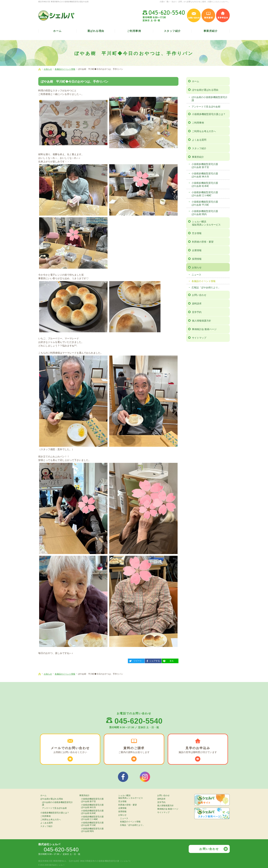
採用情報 (197, 259)
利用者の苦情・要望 (203, 242)
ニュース (196, 275)
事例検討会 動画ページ (204, 329)
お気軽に (70, 750)
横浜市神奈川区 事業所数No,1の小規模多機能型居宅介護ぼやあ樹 (63, 2)
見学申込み (223, 15)
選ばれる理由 (96, 31)
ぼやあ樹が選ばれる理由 (205, 90)
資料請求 (197, 304)
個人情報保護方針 (202, 321)
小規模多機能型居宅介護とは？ (209, 114)
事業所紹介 (198, 157)
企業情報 (197, 250)
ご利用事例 (198, 123)
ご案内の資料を (134, 750)
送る (168, 660)
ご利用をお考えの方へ (204, 131)
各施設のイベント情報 (204, 281)
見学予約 (197, 312)
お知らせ (197, 267)
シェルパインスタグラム (145, 777)
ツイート (135, 660)
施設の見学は (198, 750)
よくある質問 (199, 140)
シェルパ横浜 (210, 223)
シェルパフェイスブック (123, 777)
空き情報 (197, 233)
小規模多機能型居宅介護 (210, 166)
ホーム (196, 81)
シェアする (152, 660)
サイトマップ (199, 338)
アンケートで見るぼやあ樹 (206, 107)
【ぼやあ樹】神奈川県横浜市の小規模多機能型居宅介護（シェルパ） (100, 861)
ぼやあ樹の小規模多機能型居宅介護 (210, 99)
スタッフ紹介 (199, 148)
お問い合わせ (199, 295)
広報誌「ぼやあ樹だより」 (206, 287)
